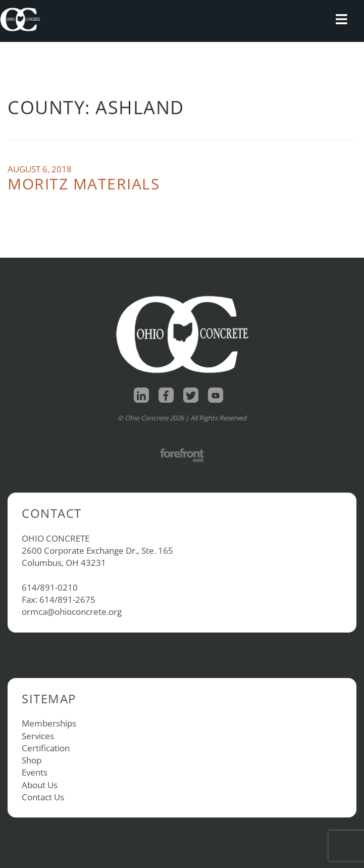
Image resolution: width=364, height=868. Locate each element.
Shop (32, 760)
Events (35, 772)
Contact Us (43, 797)
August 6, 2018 (40, 169)
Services (38, 736)
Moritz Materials (84, 184)
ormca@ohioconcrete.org (72, 612)
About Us (40, 785)
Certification (46, 748)
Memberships (49, 723)
